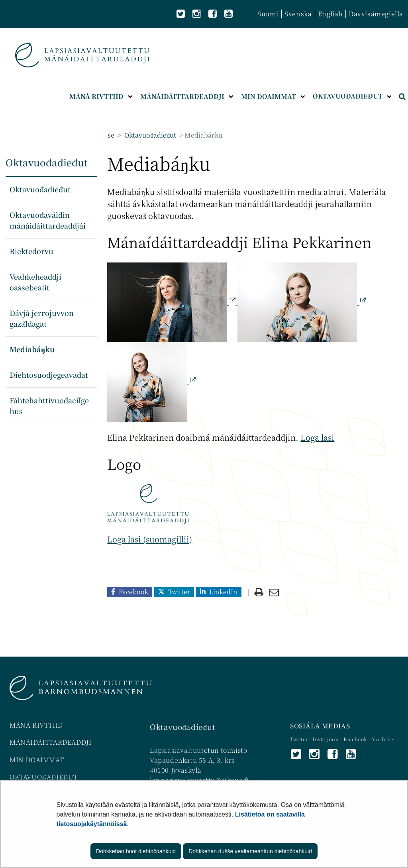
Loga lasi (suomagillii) (150, 539)
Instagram (326, 739)
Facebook (355, 739)
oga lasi (320, 437)
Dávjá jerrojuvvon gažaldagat (42, 318)
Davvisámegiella (376, 14)
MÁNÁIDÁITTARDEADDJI (50, 742)
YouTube (382, 739)
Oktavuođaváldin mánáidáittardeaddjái (48, 220)
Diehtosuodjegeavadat (49, 375)
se (111, 135)
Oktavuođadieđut (149, 135)
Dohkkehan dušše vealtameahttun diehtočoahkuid (250, 851)
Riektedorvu (31, 251)
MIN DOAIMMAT (37, 760)
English (330, 14)
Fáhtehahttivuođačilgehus (49, 405)
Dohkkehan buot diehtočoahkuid (136, 851)
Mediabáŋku (32, 349)
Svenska (298, 14)
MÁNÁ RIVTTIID (36, 725)
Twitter (300, 739)
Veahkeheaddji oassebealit (35, 282)
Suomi (268, 14)
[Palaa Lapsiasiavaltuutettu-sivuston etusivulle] (82, 55)
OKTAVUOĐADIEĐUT (44, 777)
